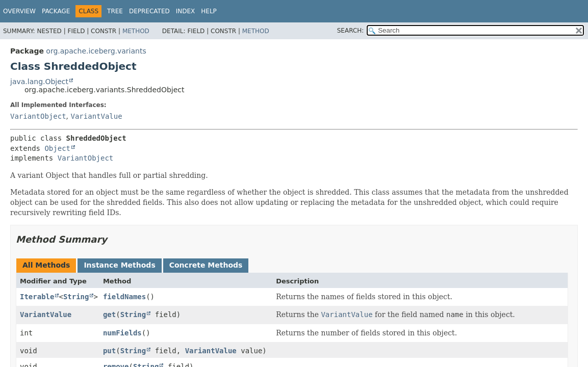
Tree (115, 11)
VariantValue (96, 116)
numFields (122, 333)
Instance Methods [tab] (119, 265)
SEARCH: (351, 31)
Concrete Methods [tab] (206, 265)
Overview (19, 11)
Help (209, 11)
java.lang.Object (39, 82)
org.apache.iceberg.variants (96, 51)
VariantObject (38, 116)
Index (186, 11)
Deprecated (149, 11)
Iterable (37, 297)
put (109, 351)
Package (56, 11)
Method (136, 31)
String (76, 297)
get (109, 314)
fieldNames (124, 297)
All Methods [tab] (46, 265)
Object (57, 148)
